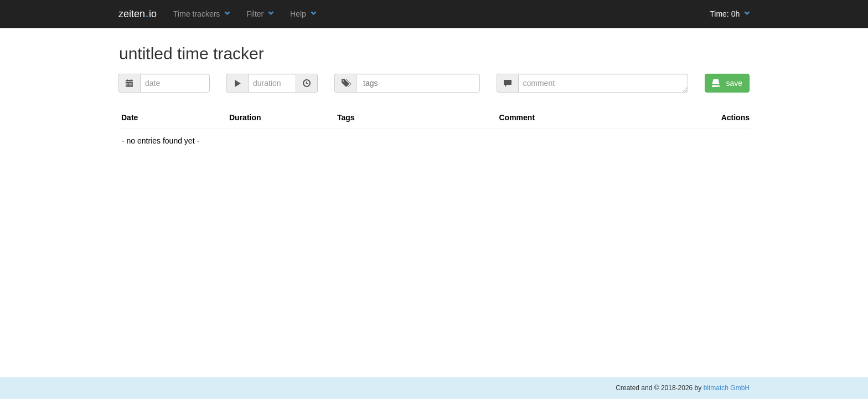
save (727, 83)
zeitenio (138, 14)
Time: (730, 14)
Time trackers (201, 14)
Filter (260, 14)
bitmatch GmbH (727, 388)
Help (303, 14)
